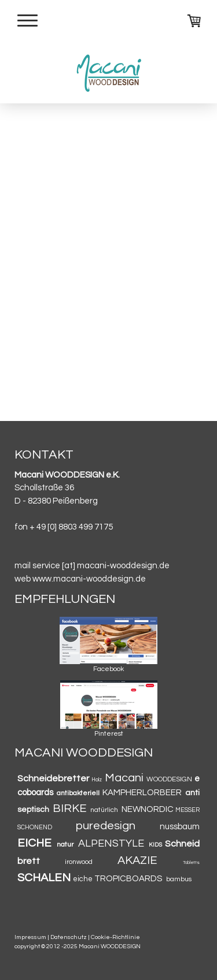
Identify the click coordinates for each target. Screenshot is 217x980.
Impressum (30, 937)
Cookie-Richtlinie (115, 937)
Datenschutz (69, 937)
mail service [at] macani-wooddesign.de (92, 566)
